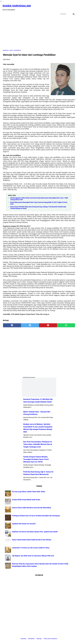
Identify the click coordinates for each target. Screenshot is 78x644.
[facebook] (59, 7)
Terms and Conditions (50, 639)
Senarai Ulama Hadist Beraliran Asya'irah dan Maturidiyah (31, 507)
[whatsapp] (66, 324)
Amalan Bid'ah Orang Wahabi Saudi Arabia (26, 499)
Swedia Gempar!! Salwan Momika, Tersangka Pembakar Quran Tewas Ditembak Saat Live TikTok (36, 459)
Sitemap (39, 639)
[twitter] (63, 7)
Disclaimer (32, 639)
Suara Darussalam (17, 5)
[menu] (4, 12)
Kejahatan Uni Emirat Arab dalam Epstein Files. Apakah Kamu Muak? (35, 532)
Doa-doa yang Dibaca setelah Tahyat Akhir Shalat (29, 491)
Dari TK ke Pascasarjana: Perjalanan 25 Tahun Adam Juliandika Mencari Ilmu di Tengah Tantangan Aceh (38, 444)
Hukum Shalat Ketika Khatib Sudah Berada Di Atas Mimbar (32, 540)
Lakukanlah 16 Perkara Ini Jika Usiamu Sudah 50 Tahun (31, 548)
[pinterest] (48, 324)
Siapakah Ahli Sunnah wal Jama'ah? (24, 524)
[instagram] (73, 7)
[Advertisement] (39, 31)
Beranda (24, 639)
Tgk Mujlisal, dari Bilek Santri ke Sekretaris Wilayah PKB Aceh (33, 556)
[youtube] (68, 7)
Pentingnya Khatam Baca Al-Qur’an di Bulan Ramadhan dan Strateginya (36, 515)
